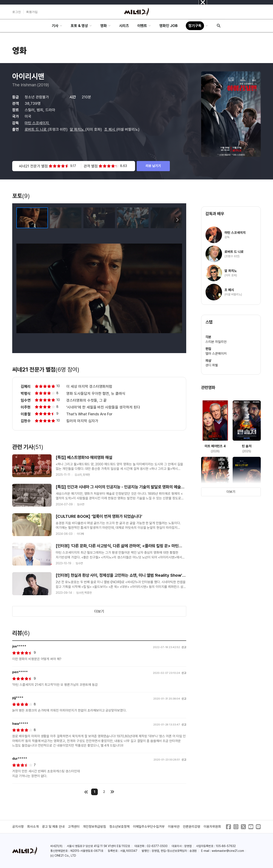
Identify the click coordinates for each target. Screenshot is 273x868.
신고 (184, 647)
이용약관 (174, 827)
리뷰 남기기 (153, 166)
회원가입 (32, 12)
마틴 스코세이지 (37, 123)
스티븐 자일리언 (216, 342)
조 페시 (110, 129)
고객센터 (74, 827)
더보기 (99, 611)
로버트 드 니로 (36, 129)
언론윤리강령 (192, 827)
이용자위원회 (212, 827)
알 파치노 (77, 129)
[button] (177, 220)
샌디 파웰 (212, 365)
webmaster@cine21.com (228, 851)
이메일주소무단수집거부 (149, 827)
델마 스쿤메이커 (216, 354)
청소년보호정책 (120, 827)
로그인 (17, 12)
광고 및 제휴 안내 (53, 827)
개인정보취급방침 (94, 827)
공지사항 (18, 827)
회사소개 (33, 827)
